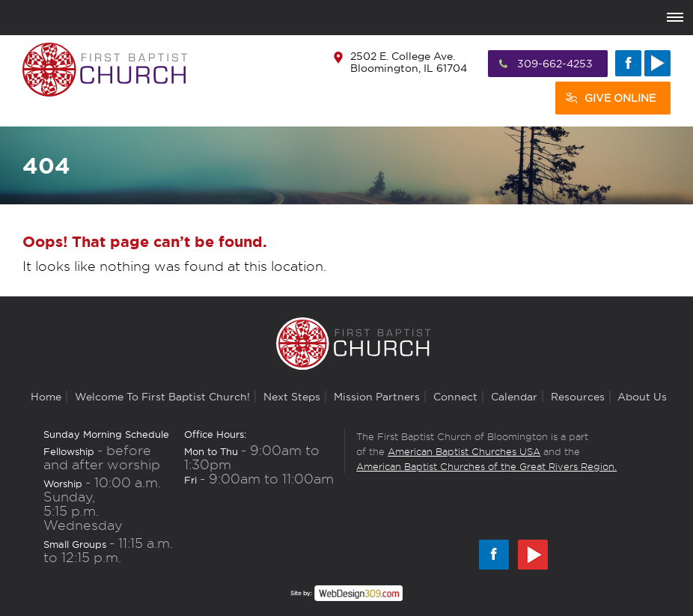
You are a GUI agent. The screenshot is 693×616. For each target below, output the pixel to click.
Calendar (514, 397)
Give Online (620, 98)
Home (46, 397)
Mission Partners (377, 397)
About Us (642, 397)
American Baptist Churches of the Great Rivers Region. (486, 466)
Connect (455, 397)
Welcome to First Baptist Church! (162, 397)
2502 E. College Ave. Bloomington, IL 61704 (409, 62)
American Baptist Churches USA (464, 451)
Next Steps (292, 397)
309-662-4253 (555, 64)
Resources (578, 397)
